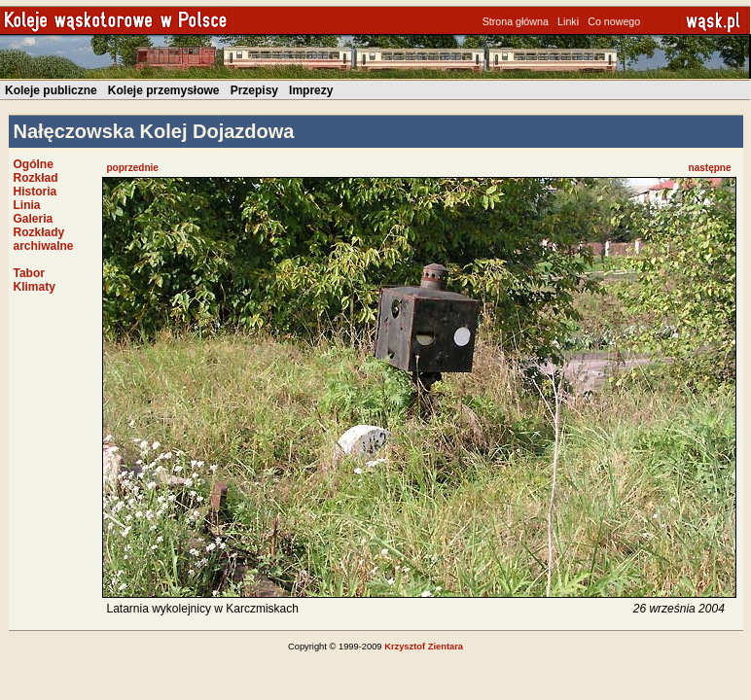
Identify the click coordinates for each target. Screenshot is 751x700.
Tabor (29, 273)
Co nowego (614, 21)
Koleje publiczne (51, 90)
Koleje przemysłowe (164, 90)
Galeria (34, 219)
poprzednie (133, 168)
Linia (27, 205)
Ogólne (34, 164)
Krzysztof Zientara (424, 647)
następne (710, 168)
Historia (36, 192)
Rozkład (36, 178)
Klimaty (35, 287)
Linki (568, 21)
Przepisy (254, 90)
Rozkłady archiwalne (44, 239)
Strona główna (516, 21)
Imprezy (311, 90)
